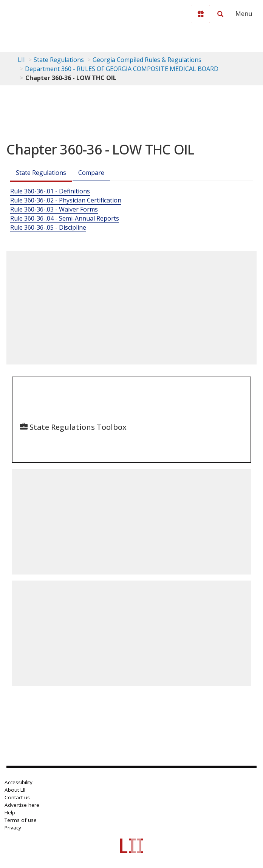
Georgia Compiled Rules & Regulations (147, 60)
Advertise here (22, 805)
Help (10, 812)
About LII (15, 790)
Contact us (17, 797)
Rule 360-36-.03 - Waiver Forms (54, 209)
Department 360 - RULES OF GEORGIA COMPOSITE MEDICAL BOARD (122, 69)
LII (21, 60)
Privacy (13, 828)
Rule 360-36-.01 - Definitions (50, 191)
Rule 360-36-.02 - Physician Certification (66, 200)
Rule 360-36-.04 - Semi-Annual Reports (65, 218)
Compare (91, 173)
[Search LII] (220, 14)
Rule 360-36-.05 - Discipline (48, 227)
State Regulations (59, 60)
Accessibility (19, 782)
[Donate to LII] (201, 14)
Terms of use (21, 820)
